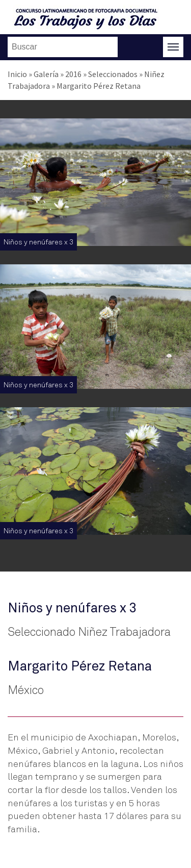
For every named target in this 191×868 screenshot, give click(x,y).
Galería (46, 74)
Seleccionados (113, 74)
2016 (73, 74)
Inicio (17, 74)
